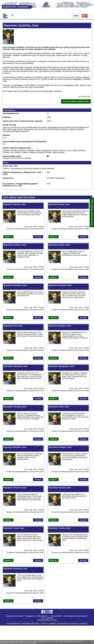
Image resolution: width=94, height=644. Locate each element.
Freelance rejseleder (48, 623)
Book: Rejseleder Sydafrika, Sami (92, 212)
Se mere (38, 237)
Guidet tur (83, 623)
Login (76, 16)
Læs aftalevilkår (84, 97)
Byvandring (74, 623)
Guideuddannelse (14, 623)
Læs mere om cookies (30, 643)
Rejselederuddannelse (31, 623)
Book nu (8, 237)
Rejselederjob (63, 623)
